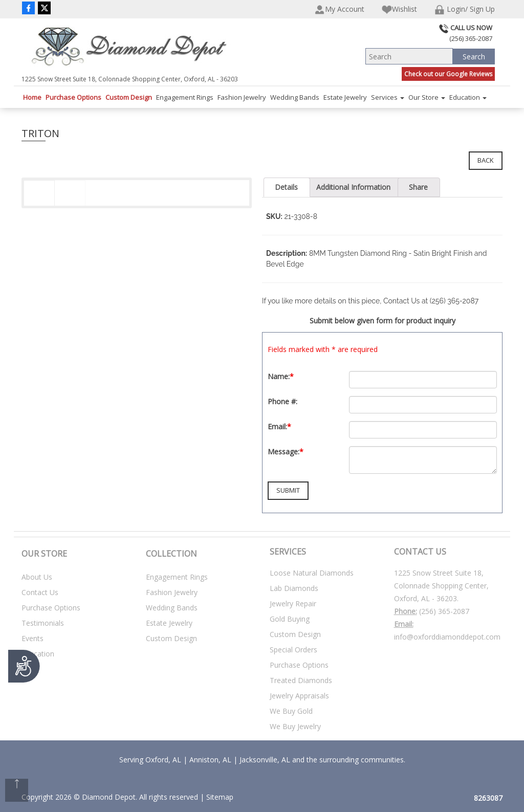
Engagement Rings (185, 97)
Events (32, 638)
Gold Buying (290, 619)
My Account (340, 9)
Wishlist (399, 9)
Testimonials (43, 623)
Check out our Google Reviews (448, 74)
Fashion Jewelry (242, 97)
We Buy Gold (291, 711)
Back (486, 160)
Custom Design (129, 97)
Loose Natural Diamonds (312, 573)
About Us (37, 577)
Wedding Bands (295, 97)
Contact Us (40, 592)
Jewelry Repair (293, 603)
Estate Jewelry (345, 97)
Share (418, 187)
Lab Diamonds (294, 588)
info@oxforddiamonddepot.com (447, 637)
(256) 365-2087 (444, 611)
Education (468, 97)
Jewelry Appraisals (299, 696)
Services (388, 97)
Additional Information (353, 187)
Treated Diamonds (301, 680)
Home (32, 97)
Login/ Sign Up (465, 9)
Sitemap (220, 797)
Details (286, 187)
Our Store (427, 97)
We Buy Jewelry (295, 726)
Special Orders (293, 650)
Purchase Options (73, 97)
